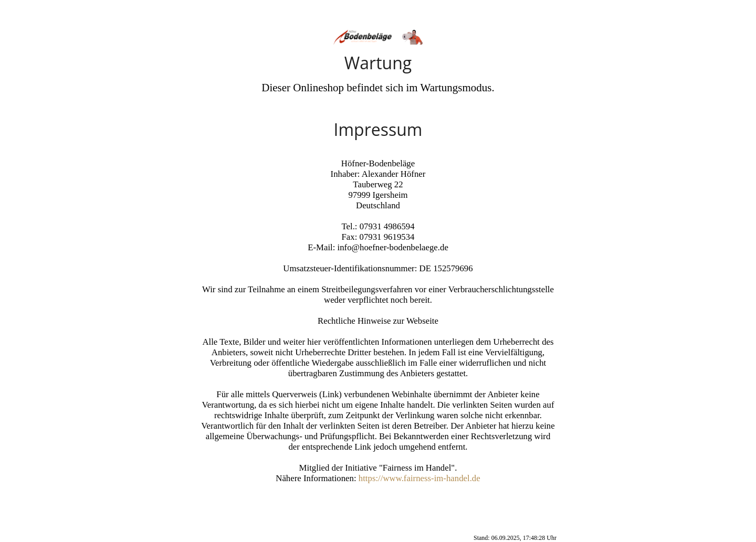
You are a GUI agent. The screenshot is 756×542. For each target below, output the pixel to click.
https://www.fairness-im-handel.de (419, 478)
